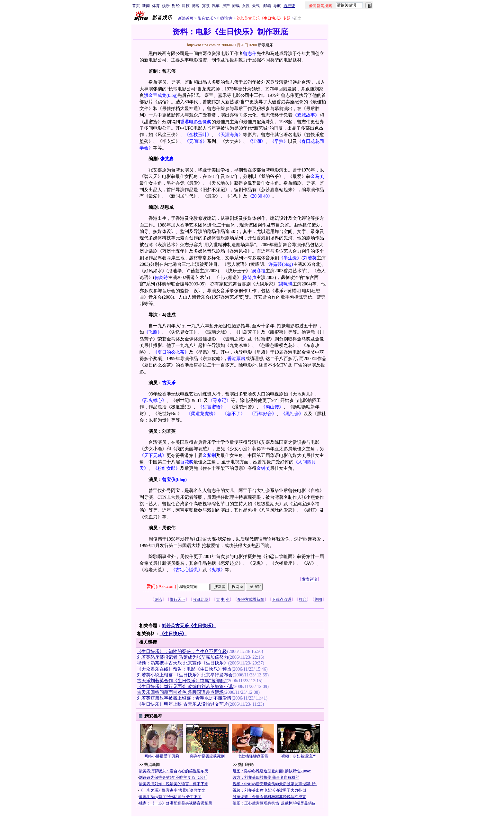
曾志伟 (250, 54)
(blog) (172, 95)
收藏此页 (201, 600)
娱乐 (166, 6)
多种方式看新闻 (251, 600)
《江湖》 (256, 141)
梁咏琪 (286, 284)
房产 (226, 6)
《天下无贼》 (153, 455)
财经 (176, 6)
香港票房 (236, 359)
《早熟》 (279, 141)
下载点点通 (282, 600)
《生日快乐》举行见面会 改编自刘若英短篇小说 (185, 687)
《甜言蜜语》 (212, 407)
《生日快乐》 (173, 634)
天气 (256, 6)
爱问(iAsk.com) (161, 586)
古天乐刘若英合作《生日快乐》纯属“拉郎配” (182, 681)
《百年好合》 (263, 414)
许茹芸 (275, 264)
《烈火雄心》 (153, 400)
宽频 (206, 6)
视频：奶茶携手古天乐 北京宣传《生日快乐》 (183, 663)
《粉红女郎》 (166, 468)
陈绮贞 (250, 278)
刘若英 (310, 258)
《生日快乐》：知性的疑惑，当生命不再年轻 (182, 651)
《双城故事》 (306, 115)
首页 (136, 6)
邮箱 (267, 6)
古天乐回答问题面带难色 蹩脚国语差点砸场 (180, 692)
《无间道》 (196, 141)
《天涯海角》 (230, 135)
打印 (303, 600)
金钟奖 (263, 468)
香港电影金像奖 (196, 122)
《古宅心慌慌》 (187, 570)
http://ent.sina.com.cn (204, 45)
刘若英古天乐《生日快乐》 (189, 626)
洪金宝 (151, 95)
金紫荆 (209, 455)
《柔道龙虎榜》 (202, 414)
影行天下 (177, 600)
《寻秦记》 (220, 400)
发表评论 (310, 579)
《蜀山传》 (272, 407)
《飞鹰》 (153, 332)
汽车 (216, 6)
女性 (246, 6)
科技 (186, 6)
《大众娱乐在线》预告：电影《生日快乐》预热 (184, 669)
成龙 (162, 95)
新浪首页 (186, 18)
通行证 (289, 6)
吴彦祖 (259, 271)
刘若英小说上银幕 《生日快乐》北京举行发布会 (185, 675)
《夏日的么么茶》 (171, 352)
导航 (277, 6)
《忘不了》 (234, 414)
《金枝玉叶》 (198, 135)
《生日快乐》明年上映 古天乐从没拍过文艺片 (183, 704)
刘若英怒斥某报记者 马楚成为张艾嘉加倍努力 (183, 657)
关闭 (318, 600)
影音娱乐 (205, 18)
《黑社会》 (292, 414)
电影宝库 (225, 18)
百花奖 (187, 462)
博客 (196, 6)
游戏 (236, 6)
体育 (156, 6)
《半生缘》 (290, 258)
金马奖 (317, 177)
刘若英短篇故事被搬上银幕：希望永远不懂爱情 (184, 698)
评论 (158, 600)
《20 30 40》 (260, 196)
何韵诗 (161, 278)
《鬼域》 (216, 570)
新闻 (146, 6)
